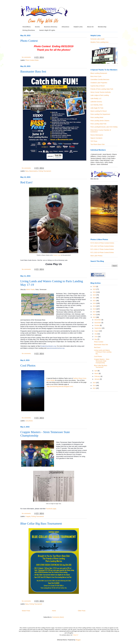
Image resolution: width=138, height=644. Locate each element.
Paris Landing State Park (98, 124)
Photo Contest (29, 41)
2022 (95, 298)
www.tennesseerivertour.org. (56, 348)
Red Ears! (26, 182)
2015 (95, 317)
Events (37, 27)
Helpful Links (78, 27)
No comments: (27, 57)
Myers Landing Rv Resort (99, 111)
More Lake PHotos (96, 256)
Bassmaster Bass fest (33, 71)
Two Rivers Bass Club (98, 144)
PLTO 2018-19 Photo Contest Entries (102, 243)
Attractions (65, 27)
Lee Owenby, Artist (96, 105)
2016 (95, 315)
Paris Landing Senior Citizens (100, 121)
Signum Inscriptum (96, 138)
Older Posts (82, 611)
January (97, 379)
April (96, 371)
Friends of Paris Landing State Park (102, 89)
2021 (95, 301)
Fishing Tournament (45, 171)
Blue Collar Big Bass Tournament (41, 523)
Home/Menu (27, 27)
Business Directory (51, 27)
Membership (102, 27)
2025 (95, 289)
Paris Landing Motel (97, 117)
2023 (95, 295)
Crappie (28, 516)
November (98, 323)
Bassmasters (34, 171)
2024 (95, 292)
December (98, 320)
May (96, 339)
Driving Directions (29, 30)
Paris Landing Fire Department (100, 114)
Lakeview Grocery (96, 102)
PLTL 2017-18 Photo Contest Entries (102, 246)
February (97, 376)
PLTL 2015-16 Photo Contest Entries (102, 252)
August (97, 331)
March (97, 373)
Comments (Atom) (58, 617)
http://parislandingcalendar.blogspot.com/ (60, 386)
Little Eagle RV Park (97, 108)
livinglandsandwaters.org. (48, 346)
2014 (95, 383)
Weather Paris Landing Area (99, 42)
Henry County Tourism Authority (101, 92)
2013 (95, 385)
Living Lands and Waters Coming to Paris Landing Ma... (103, 352)
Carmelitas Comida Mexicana (100, 79)
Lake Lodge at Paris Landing (100, 95)
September (98, 328)
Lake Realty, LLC (96, 98)
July (96, 334)
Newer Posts (26, 611)
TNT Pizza (94, 141)
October (97, 325)
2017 (95, 312)
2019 (95, 306)
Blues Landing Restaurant (99, 73)
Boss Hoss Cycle (96, 76)
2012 (95, 388)
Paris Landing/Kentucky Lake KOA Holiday (104, 127)
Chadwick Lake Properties (99, 83)
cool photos (29, 421)
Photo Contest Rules (32, 60)
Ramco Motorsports (97, 135)
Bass (27, 171)
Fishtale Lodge (57, 255)
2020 (95, 303)
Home (54, 611)
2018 (95, 309)
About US (90, 27)
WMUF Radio (30, 289)
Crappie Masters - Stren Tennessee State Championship (102, 361)
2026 (95, 287)
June (96, 337)
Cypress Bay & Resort (98, 86)
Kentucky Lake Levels (97, 39)
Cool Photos (28, 365)
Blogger (78, 640)
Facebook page (51, 509)
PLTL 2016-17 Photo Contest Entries (102, 249)
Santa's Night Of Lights (47, 30)
